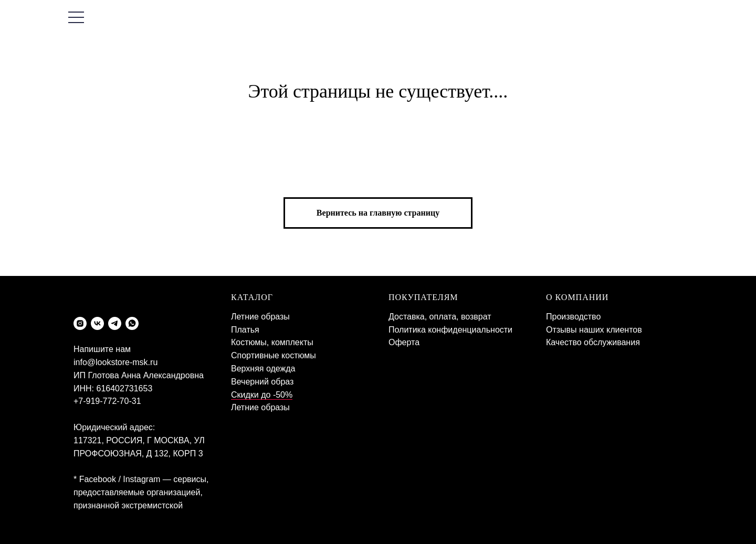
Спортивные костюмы (274, 355)
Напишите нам (102, 349)
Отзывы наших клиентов (594, 330)
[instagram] (80, 323)
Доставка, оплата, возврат (440, 317)
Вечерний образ (262, 382)
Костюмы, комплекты (272, 342)
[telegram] (115, 323)
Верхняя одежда (263, 369)
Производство (573, 317)
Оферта (404, 342)
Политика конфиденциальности (450, 330)
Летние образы (260, 317)
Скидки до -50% (262, 395)
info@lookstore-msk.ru (115, 362)
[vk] (97, 323)
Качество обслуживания (593, 342)
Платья (245, 330)
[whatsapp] (132, 323)
